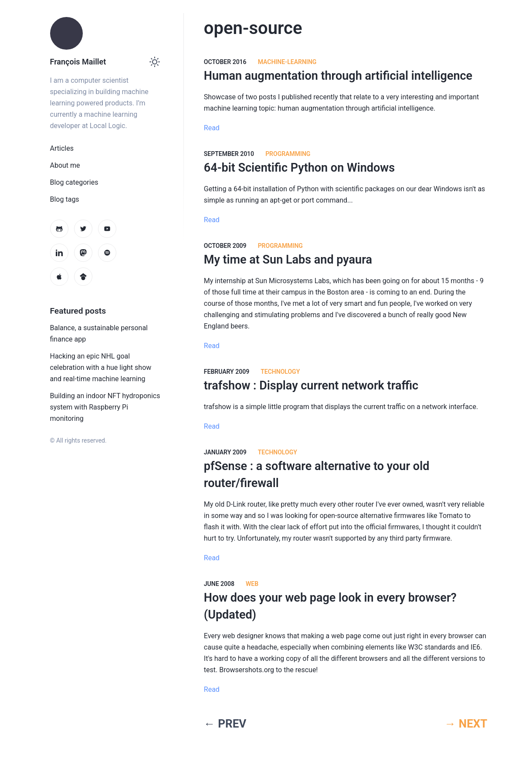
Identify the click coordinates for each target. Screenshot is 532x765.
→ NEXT (466, 724)
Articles (62, 148)
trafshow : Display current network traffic (311, 386)
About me (65, 165)
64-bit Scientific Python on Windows (299, 168)
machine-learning (287, 62)
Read (212, 128)
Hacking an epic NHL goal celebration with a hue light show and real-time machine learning (101, 367)
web (252, 584)
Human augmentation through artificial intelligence (338, 76)
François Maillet (78, 62)
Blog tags (65, 199)
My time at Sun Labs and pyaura (288, 260)
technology (280, 372)
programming (288, 154)
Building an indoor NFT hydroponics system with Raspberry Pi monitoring (105, 407)
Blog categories (74, 182)
